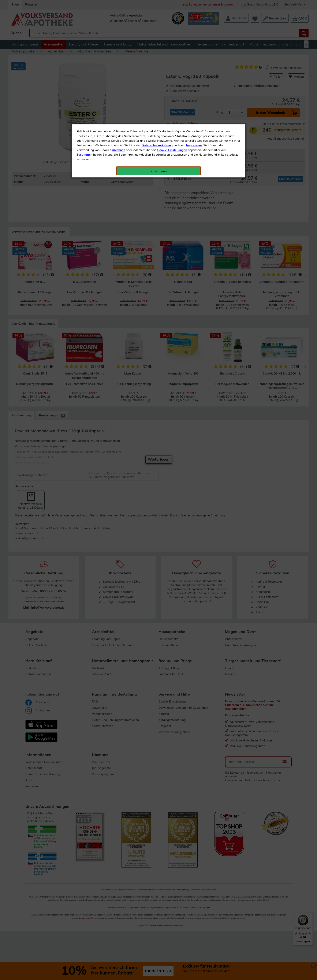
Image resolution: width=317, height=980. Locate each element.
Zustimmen (84, 104)
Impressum (194, 95)
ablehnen (119, 100)
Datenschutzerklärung (157, 95)
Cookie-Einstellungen (172, 100)
